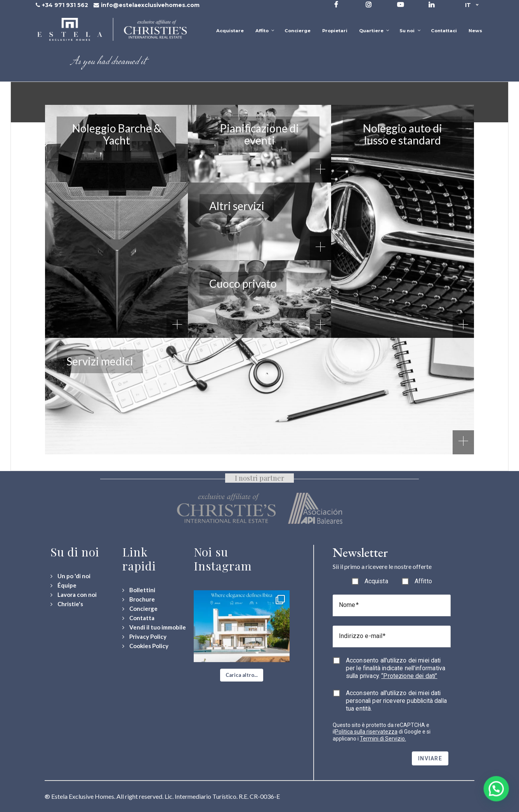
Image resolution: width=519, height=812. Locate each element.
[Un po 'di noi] (70, 576)
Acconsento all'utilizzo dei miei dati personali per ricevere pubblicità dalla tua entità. (396, 701)
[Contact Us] (138, 618)
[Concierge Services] (140, 609)
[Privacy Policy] (144, 637)
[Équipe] (63, 585)
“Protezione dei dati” (409, 676)
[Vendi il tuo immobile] (154, 627)
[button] (242, 675)
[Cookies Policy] (145, 646)
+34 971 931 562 (65, 5)
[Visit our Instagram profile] (369, 4)
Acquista (376, 581)
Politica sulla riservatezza (366, 732)
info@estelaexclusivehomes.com (150, 5)
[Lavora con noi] (74, 595)
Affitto (423, 581)
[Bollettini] (139, 590)
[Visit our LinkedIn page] (431, 4)
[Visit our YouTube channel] (400, 4)
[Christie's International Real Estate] (67, 604)
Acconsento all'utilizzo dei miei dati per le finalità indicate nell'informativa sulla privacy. (396, 668)
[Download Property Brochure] (139, 599)
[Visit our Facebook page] (336, 4)
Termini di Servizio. (383, 739)
